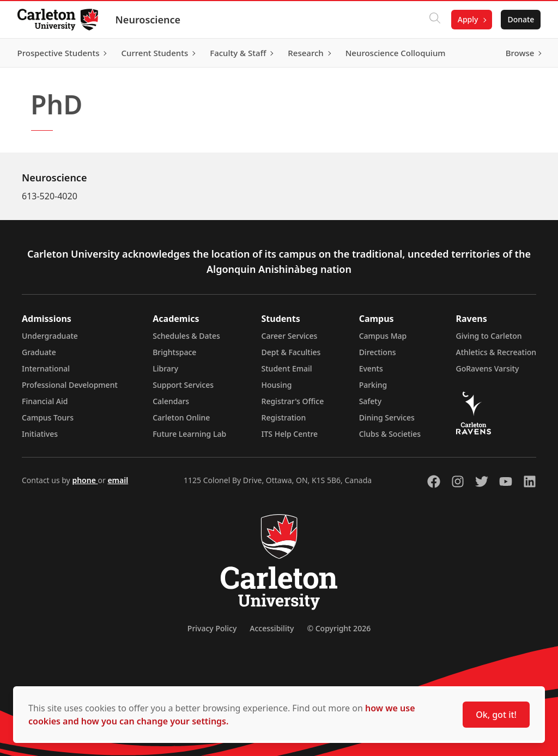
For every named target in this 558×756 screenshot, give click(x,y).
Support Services (183, 385)
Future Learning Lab (189, 434)
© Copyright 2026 (339, 628)
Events (371, 368)
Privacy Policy (212, 628)
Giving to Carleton (489, 336)
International (46, 368)
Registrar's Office (293, 401)
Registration (284, 417)
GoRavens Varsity (488, 368)
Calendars (171, 401)
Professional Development (70, 385)
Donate (521, 19)
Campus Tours (48, 417)
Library (165, 368)
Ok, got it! (496, 715)
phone (85, 480)
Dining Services (387, 417)
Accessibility (272, 628)
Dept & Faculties (291, 352)
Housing (277, 385)
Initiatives (40, 434)
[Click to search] (434, 20)
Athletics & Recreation (496, 352)
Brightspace (174, 352)
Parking (373, 385)
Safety (371, 401)
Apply (468, 19)
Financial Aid (45, 401)
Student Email (287, 368)
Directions (378, 352)
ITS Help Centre (290, 434)
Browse (520, 53)
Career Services (290, 336)
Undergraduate (50, 336)
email (118, 480)
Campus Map (383, 336)
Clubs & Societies (390, 434)
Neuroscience (148, 20)
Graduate (39, 352)
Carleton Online (181, 417)
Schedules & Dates (186, 336)
